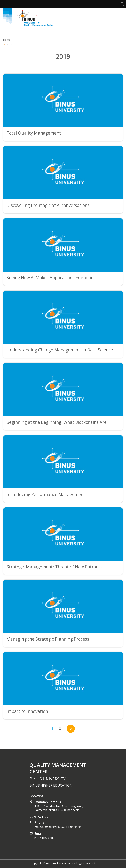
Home (7, 40)
